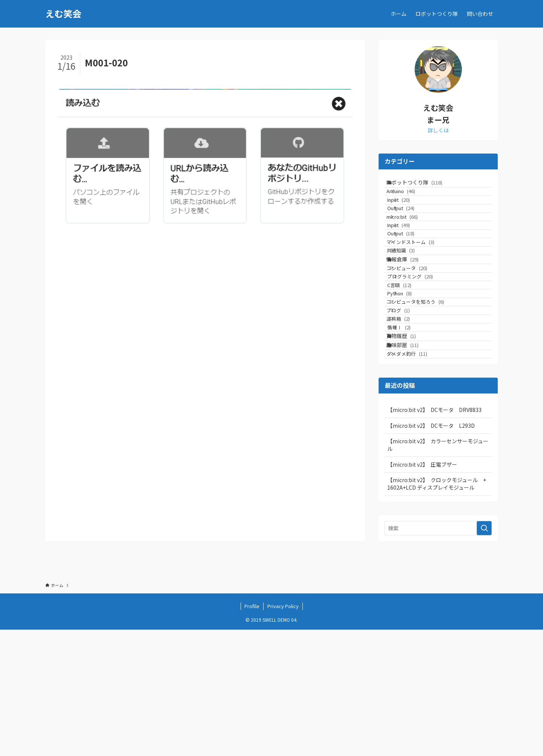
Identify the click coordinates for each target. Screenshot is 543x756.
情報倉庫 (410, 316)
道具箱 (408, 417)
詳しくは (438, 130)
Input (411, 215)
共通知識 (411, 301)
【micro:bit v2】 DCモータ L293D (431, 552)
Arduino (411, 201)
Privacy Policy (283, 732)
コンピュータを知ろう (426, 389)
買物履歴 (409, 447)
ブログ (408, 403)
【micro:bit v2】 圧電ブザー (422, 591)
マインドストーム (421, 287)
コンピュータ (417, 331)
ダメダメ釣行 (417, 477)
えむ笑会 (63, 14)
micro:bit (412, 244)
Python (412, 374)
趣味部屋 (410, 463)
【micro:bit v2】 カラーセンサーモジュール (438, 572)
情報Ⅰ (412, 432)
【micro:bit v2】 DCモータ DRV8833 (434, 536)
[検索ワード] (438, 655)
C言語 (412, 360)
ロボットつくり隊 (422, 186)
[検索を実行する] (484, 655)
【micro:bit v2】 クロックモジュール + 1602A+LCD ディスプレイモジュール (439, 610)
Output (414, 230)
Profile (252, 732)
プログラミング (423, 346)
